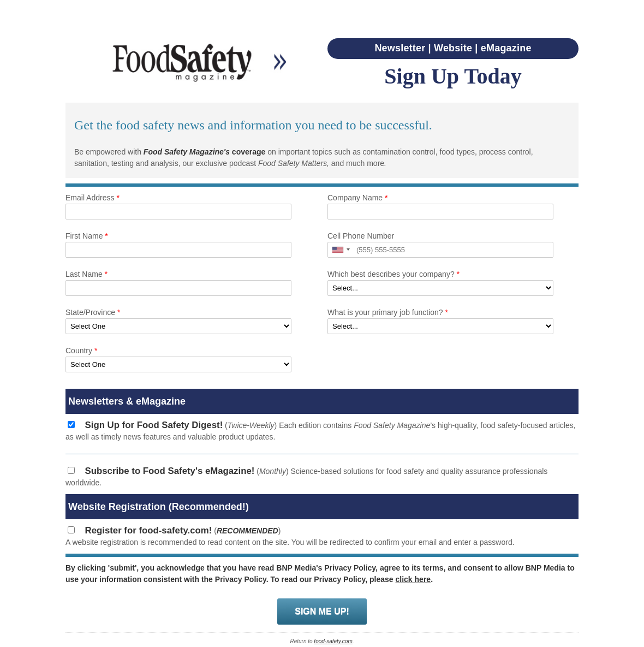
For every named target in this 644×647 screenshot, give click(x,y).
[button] (341, 250)
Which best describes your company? (393, 274)
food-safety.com (333, 641)
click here (413, 579)
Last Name (87, 274)
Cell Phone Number (361, 236)
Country (81, 351)
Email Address (93, 198)
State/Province (93, 312)
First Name (87, 236)
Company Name (358, 198)
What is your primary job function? (388, 312)
